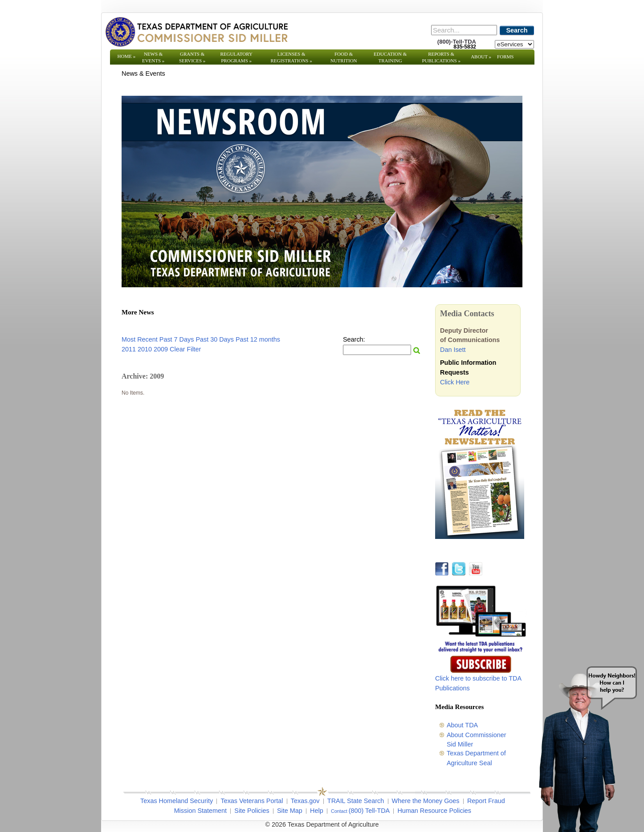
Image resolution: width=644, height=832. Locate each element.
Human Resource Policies (434, 811)
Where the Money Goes (426, 801)
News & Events (153, 57)
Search (517, 30)
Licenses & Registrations (291, 57)
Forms (505, 57)
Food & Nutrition (344, 57)
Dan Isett (453, 350)
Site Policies (252, 811)
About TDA (462, 725)
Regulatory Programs (236, 57)
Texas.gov (305, 801)
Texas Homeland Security (177, 801)
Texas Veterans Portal (252, 801)
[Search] (464, 30)
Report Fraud (486, 801)
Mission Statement (200, 811)
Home (127, 56)
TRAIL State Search (356, 801)
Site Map (290, 811)
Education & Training (390, 57)
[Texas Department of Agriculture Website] (196, 32)
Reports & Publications (441, 57)
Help (317, 811)
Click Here (455, 382)
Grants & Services (192, 57)
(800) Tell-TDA (369, 811)
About (481, 57)
